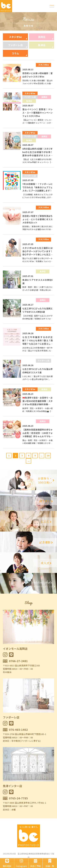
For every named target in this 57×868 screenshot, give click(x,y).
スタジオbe (15, 37)
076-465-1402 (18, 730)
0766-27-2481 (18, 661)
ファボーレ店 (15, 45)
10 (48, 455)
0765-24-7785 (18, 798)
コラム (15, 53)
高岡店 (42, 37)
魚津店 (42, 45)
